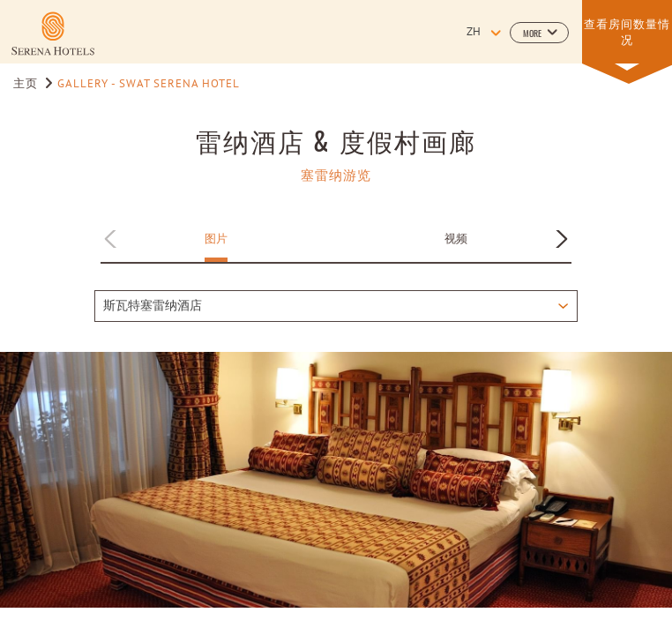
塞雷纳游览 (336, 174)
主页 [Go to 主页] (27, 85)
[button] (539, 33)
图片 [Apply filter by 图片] (216, 238)
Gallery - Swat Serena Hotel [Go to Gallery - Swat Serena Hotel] (149, 85)
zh (474, 33)
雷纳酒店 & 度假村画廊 (336, 140)
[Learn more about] (53, 34)
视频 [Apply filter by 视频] (456, 238)
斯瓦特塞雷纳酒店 (153, 306)
